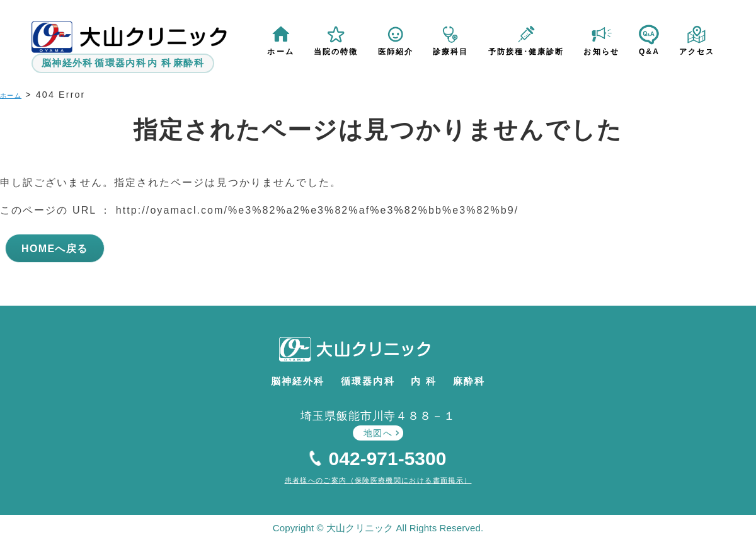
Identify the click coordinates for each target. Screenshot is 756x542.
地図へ (378, 430)
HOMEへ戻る (56, 245)
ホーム (282, 52)
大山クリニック (376, 352)
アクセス (697, 52)
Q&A (649, 52)
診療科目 (451, 52)
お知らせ (602, 52)
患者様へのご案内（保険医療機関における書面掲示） (378, 478)
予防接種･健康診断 (526, 52)
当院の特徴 (336, 52)
